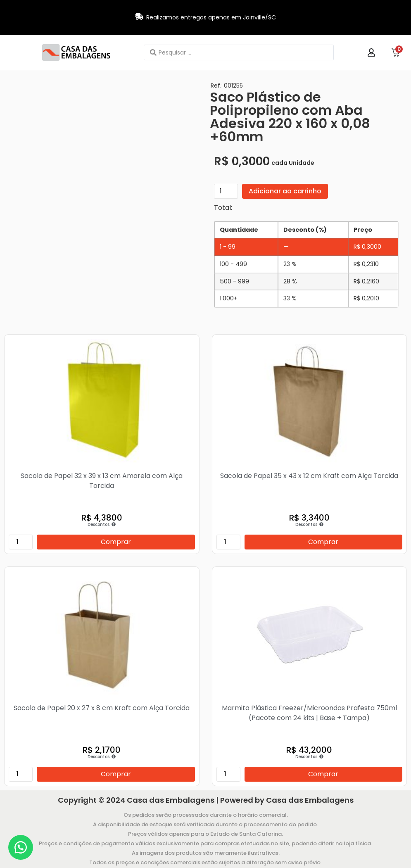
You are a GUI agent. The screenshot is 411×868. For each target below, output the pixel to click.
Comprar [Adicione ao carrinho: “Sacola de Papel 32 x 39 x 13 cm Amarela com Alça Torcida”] (116, 542)
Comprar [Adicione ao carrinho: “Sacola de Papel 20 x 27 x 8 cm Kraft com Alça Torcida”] (116, 774)
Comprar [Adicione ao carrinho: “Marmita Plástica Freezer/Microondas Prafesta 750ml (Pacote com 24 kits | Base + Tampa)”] (323, 774)
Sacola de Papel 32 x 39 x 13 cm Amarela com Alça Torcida (102, 481)
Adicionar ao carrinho (285, 191)
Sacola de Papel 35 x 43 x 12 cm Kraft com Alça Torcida (309, 476)
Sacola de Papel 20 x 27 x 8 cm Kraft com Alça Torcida (102, 708)
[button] (21, 847)
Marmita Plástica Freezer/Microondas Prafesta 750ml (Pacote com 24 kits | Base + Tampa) (309, 713)
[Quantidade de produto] (226, 191)
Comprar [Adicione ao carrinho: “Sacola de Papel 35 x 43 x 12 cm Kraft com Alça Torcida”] (323, 542)
